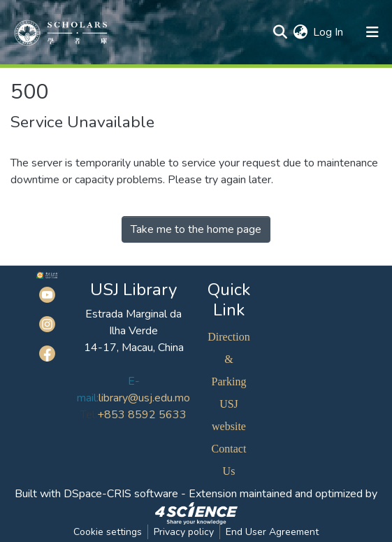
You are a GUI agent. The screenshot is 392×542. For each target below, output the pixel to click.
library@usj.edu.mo (144, 398)
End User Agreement (272, 532)
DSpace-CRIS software (121, 494)
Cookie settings (108, 532)
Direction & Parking (228, 359)
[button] (300, 32)
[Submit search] (280, 32)
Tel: (89, 415)
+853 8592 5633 (142, 415)
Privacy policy (184, 532)
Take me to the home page (196, 229)
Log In (329, 32)
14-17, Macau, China (134, 348)
